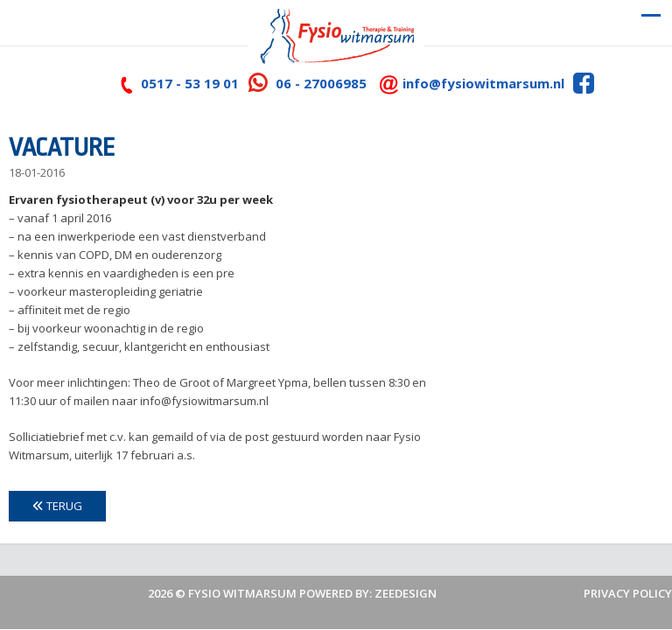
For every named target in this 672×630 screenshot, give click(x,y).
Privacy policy (628, 593)
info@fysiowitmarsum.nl (483, 83)
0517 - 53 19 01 (190, 83)
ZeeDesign (406, 593)
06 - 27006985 (321, 83)
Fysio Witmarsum (242, 593)
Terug (57, 506)
